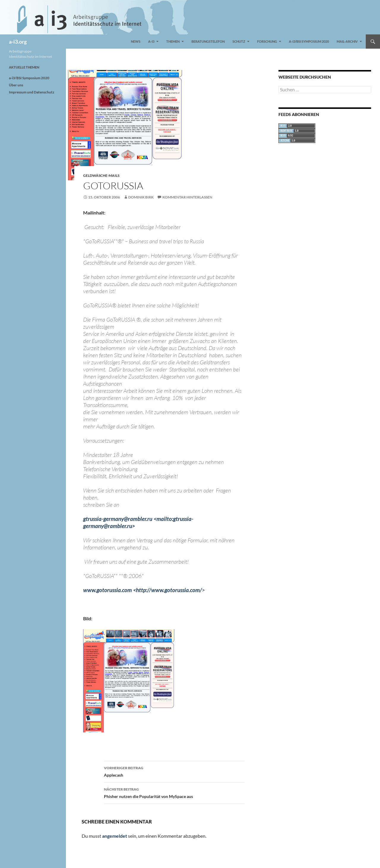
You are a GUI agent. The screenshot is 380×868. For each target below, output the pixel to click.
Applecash (174, 771)
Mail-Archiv (347, 41)
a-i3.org (18, 42)
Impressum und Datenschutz (32, 92)
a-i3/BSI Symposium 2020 (309, 41)
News (136, 41)
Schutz (239, 41)
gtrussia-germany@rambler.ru (118, 519)
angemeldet (115, 836)
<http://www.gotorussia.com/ (169, 590)
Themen (173, 41)
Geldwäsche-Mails (101, 175)
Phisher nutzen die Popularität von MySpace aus (174, 792)
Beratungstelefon (208, 41)
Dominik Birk (141, 197)
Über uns (16, 85)
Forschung (267, 41)
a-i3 (151, 41)
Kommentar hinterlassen (187, 197)
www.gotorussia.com (107, 590)
